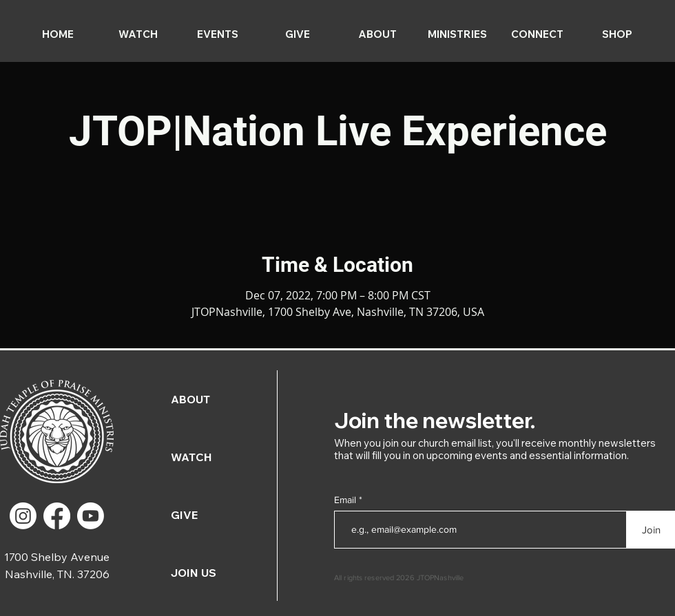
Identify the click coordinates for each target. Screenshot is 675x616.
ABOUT (190, 399)
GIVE (184, 515)
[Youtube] (91, 516)
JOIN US (194, 573)
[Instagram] (23, 516)
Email (346, 500)
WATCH (191, 457)
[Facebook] (57, 516)
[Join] (651, 530)
